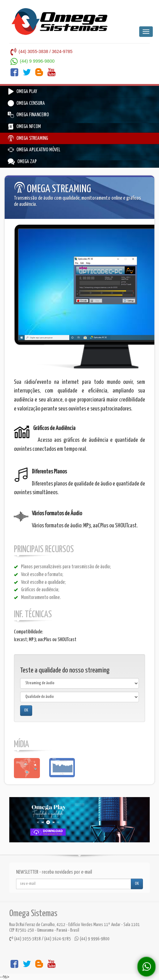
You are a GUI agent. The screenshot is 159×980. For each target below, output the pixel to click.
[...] (74, 884)
